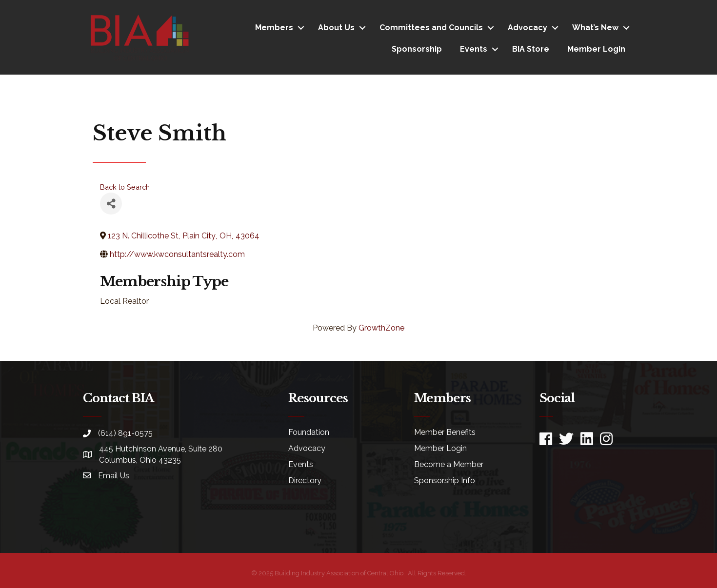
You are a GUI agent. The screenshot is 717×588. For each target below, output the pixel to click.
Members (274, 28)
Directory (305, 480)
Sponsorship (417, 49)
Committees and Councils (431, 28)
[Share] (111, 204)
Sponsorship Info (445, 480)
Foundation (309, 432)
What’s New (595, 28)
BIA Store (531, 49)
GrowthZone (381, 328)
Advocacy (528, 28)
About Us (336, 28)
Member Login (596, 49)
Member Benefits (445, 432)
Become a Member (449, 464)
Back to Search (125, 187)
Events (474, 49)
